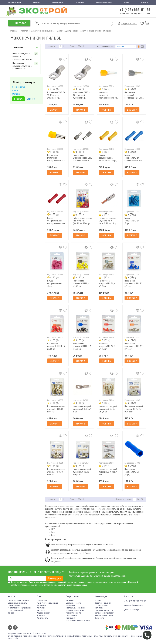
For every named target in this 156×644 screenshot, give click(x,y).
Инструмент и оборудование (20, 608)
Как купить (70, 600)
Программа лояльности (76, 608)
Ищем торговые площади (47, 603)
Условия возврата (73, 613)
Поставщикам (80, 2)
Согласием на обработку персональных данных (65, 585)
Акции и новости (57, 2)
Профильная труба (16, 610)
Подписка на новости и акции (78, 620)
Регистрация (132, 23)
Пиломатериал (14, 605)
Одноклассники (15, 628)
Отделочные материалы (18, 603)
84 (142, 499)
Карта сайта (99, 618)
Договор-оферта (101, 605)
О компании (42, 600)
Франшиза (41, 615)
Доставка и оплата (15, 2)
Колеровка (70, 605)
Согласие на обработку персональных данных (104, 614)
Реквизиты (41, 605)
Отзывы (126, 2)
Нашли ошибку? (131, 610)
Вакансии (41, 610)
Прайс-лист (70, 618)
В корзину (55, 110)
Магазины (36, 2)
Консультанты (43, 618)
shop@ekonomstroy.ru (134, 605)
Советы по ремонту (103, 603)
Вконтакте (10, 628)
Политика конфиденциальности (104, 609)
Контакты (145, 2)
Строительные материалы (19, 600)
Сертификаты (71, 615)
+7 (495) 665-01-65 (135, 10)
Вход (123, 23)
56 (138, 499)
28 (135, 499)
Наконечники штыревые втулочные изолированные (22, 66)
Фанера (11, 613)
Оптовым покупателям (104, 2)
